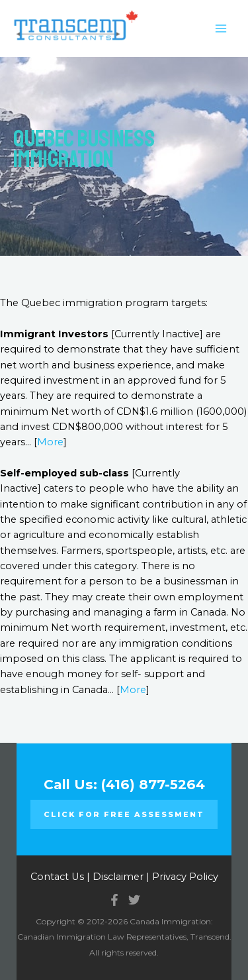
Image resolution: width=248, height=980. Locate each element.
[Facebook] (114, 900)
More (50, 442)
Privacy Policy (185, 877)
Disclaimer (118, 877)
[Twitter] (134, 900)
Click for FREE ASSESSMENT (124, 814)
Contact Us (57, 877)
